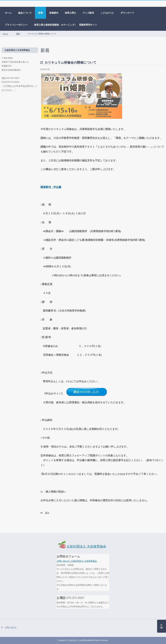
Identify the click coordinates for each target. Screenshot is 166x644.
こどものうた (107, 13)
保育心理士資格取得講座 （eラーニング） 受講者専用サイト (66, 25)
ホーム (8, 13)
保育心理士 (70, 13)
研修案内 (54, 13)
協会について (25, 13)
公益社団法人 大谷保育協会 (82, 546)
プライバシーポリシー (16, 25)
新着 (40, 13)
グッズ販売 (88, 13)
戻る (47, 513)
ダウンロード (127, 13)
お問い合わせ (11, 627)
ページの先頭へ (162, 626)
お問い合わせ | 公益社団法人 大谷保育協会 (77, 561)
